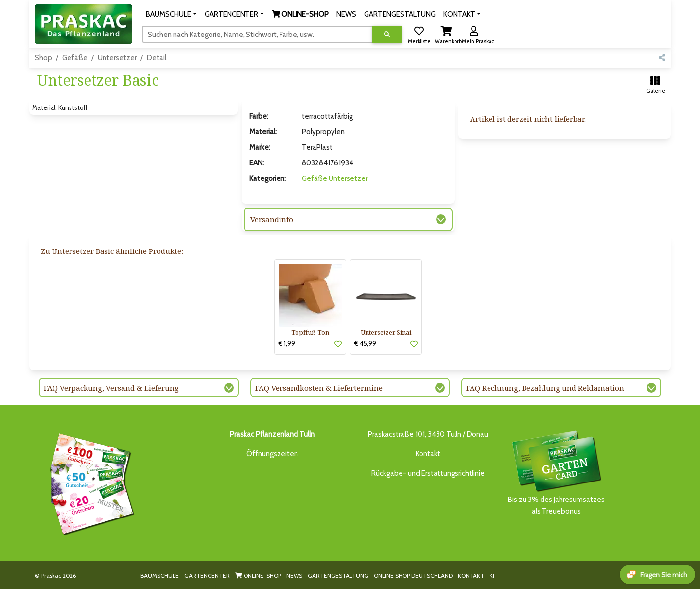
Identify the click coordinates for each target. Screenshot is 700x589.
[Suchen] (257, 34)
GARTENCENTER (207, 576)
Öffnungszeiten (272, 454)
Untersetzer (117, 58)
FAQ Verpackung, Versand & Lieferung (111, 388)
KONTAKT (471, 576)
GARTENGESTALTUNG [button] (400, 14)
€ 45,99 (365, 343)
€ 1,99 (287, 343)
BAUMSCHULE (160, 576)
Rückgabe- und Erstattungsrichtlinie (428, 473)
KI (492, 576)
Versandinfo (272, 219)
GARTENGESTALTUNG (338, 576)
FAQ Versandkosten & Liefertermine (319, 388)
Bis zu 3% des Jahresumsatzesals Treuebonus (556, 472)
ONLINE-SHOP (258, 576)
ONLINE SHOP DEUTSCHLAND (413, 576)
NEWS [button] (346, 14)
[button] (171, 14)
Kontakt (428, 454)
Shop (44, 58)
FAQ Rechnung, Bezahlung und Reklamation (545, 388)
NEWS (294, 576)
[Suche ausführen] (387, 34)
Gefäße (75, 58)
